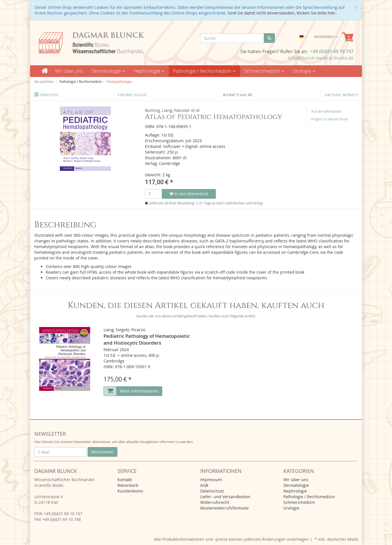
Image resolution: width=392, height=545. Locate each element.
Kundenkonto (130, 491)
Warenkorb (128, 485)
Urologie (304, 71)
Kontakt (125, 480)
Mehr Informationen (139, 391)
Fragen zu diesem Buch (330, 119)
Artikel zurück (133, 95)
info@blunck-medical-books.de (321, 58)
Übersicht (49, 95)
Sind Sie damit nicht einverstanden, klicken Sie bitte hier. (282, 13)
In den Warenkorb (189, 194)
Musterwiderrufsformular (225, 508)
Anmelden (326, 36)
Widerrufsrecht (215, 502)
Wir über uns (69, 71)
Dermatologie (108, 71)
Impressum (211, 480)
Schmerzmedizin (264, 71)
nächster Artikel (340, 95)
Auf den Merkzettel (326, 111)
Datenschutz (212, 491)
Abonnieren (103, 452)
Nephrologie (149, 71)
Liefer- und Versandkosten (225, 497)
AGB (204, 485)
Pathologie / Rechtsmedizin (204, 71)
